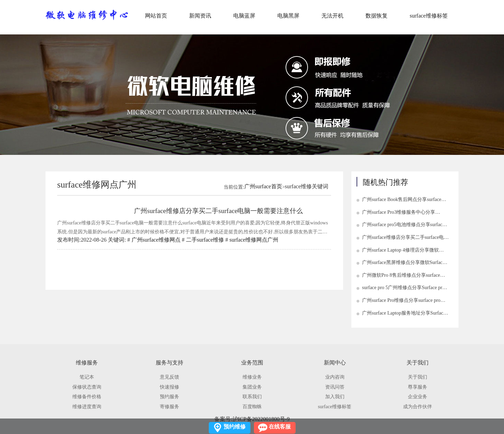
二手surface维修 (205, 240)
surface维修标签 (429, 16)
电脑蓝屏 (244, 16)
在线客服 (280, 427)
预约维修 (235, 427)
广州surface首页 (263, 186)
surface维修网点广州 (254, 240)
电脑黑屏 (288, 16)
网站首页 (156, 16)
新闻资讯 (200, 16)
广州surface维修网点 (156, 240)
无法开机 (332, 16)
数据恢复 (377, 16)
